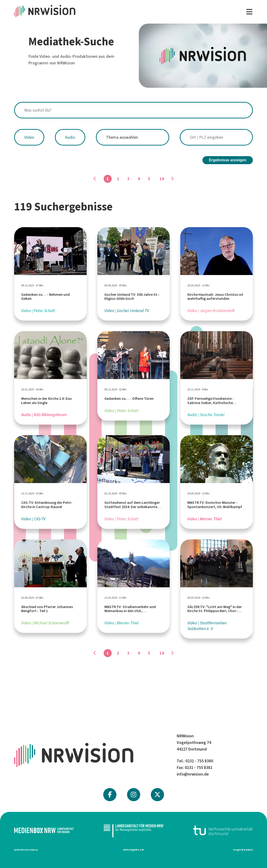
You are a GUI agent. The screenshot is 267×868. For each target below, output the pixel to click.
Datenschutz (26, 849)
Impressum (243, 849)
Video (29, 137)
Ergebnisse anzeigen (228, 160)
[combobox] (133, 110)
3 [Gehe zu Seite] (128, 179)
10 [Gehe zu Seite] (162, 179)
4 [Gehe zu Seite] (139, 179)
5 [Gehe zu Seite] (149, 179)
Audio (70, 137)
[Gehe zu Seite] (172, 179)
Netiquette (133, 849)
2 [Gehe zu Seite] (118, 179)
